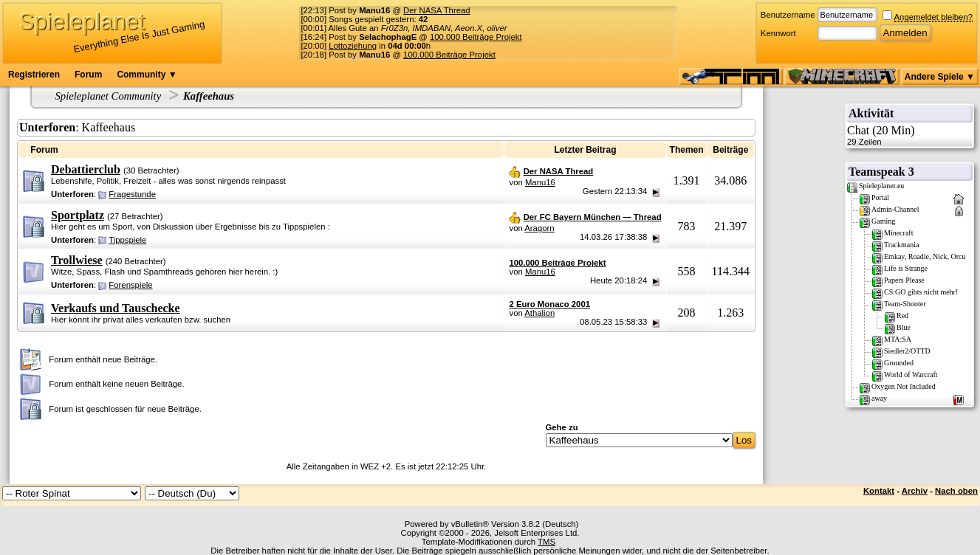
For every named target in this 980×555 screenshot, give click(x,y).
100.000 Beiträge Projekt (476, 37)
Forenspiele (130, 285)
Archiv (915, 491)
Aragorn (539, 228)
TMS (546, 542)
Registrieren (34, 75)
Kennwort (778, 33)
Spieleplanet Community (109, 96)
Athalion (539, 313)
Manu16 (540, 182)
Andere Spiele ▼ (940, 77)
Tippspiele (127, 240)
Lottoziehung (353, 46)
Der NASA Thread (436, 10)
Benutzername (788, 15)
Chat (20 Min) (909, 135)
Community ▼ (147, 75)
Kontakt (879, 491)
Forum (88, 75)
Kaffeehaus (209, 96)
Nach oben (956, 491)
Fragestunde (132, 194)
